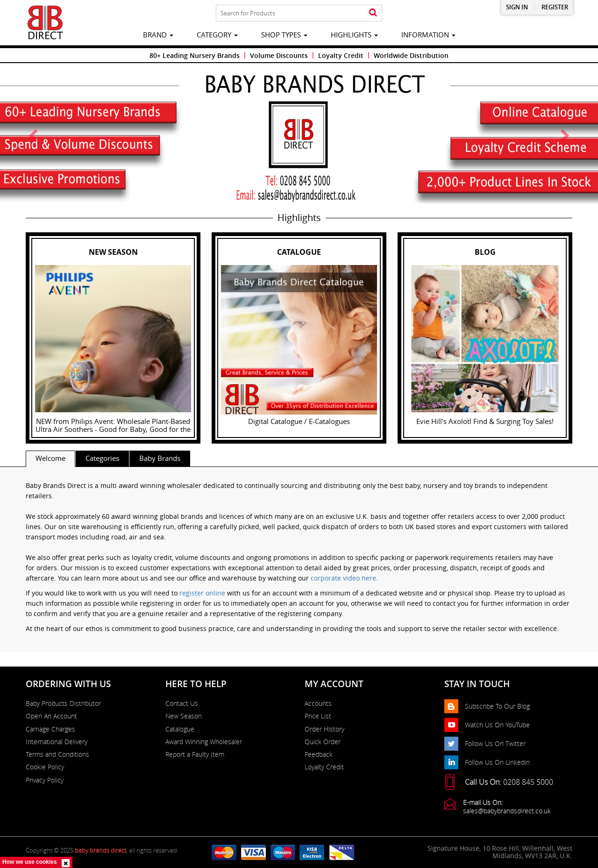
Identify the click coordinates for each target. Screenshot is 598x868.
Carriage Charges (50, 729)
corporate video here (343, 578)
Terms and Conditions (57, 754)
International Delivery (57, 742)
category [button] (217, 35)
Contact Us (182, 703)
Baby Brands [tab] (160, 458)
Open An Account (51, 716)
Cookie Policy (45, 767)
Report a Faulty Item (195, 754)
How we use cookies (30, 862)
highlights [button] (354, 35)
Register (555, 7)
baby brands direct (100, 850)
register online (202, 593)
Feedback (319, 754)
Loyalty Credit (341, 55)
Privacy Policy (45, 780)
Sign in (517, 7)
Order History (324, 729)
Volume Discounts (279, 55)
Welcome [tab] (50, 458)
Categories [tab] (102, 458)
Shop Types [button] (284, 35)
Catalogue (180, 729)
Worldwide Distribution (411, 55)
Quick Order (323, 742)
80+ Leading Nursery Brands (195, 55)
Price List (318, 716)
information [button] (428, 35)
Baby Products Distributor (63, 703)
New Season (184, 716)
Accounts (318, 703)
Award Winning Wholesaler (204, 742)
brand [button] (158, 35)
